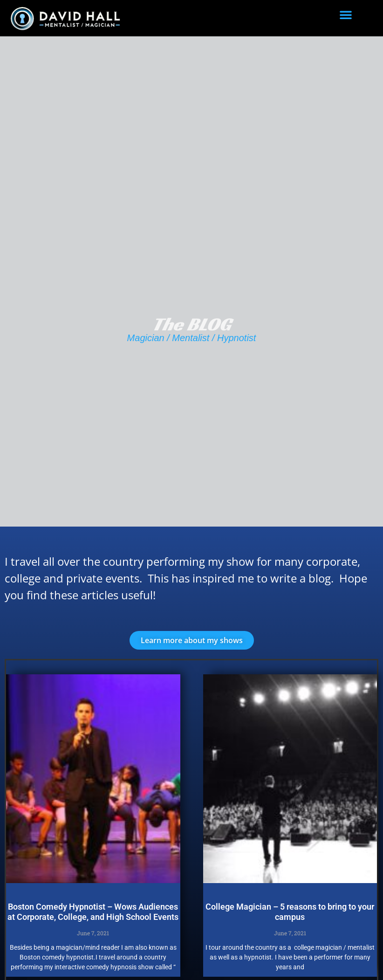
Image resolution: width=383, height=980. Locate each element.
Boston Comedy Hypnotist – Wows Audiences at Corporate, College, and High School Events (93, 912)
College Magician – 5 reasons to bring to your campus (290, 912)
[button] (346, 14)
